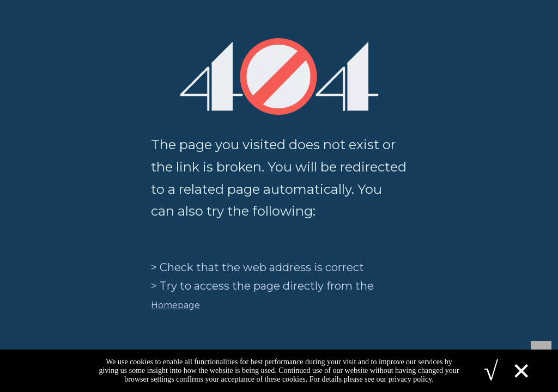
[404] (279, 76)
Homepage (175, 305)
